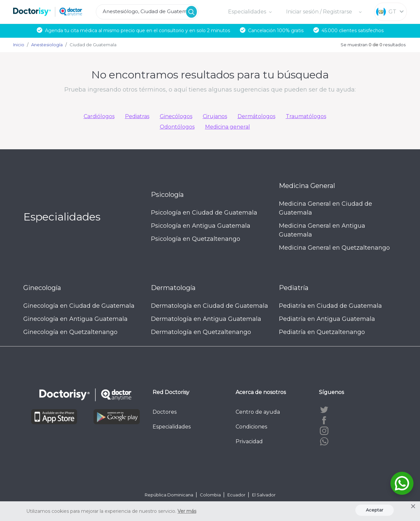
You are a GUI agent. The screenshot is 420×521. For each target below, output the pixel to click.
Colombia (211, 495)
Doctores (165, 412)
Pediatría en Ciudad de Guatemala (330, 306)
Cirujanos (215, 116)
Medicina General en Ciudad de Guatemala (325, 208)
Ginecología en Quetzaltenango (70, 332)
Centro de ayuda (258, 412)
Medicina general (228, 127)
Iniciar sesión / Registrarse (320, 12)
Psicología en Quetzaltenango (196, 239)
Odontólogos (177, 127)
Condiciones (251, 427)
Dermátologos (256, 116)
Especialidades (172, 427)
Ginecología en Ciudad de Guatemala (79, 306)
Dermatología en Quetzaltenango (201, 332)
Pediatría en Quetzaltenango (322, 332)
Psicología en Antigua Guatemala (201, 226)
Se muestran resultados (373, 45)
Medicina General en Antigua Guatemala (322, 230)
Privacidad (249, 441)
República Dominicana (169, 495)
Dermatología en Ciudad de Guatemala (210, 306)
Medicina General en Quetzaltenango (334, 248)
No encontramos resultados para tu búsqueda (210, 75)
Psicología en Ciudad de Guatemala (204, 213)
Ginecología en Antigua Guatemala (75, 319)
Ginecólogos (176, 116)
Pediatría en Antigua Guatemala (327, 319)
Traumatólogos (306, 116)
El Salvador (264, 495)
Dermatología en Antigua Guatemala (206, 319)
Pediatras (137, 116)
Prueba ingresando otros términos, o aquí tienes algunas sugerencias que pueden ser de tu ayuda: (210, 90)
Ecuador (237, 495)
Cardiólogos (99, 116)
